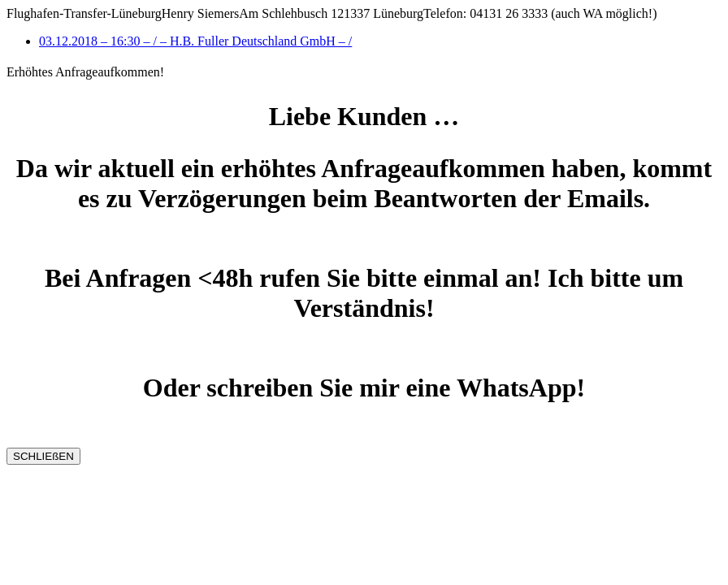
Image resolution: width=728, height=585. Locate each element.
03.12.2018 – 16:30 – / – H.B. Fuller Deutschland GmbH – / (195, 41)
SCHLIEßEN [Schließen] (43, 456)
